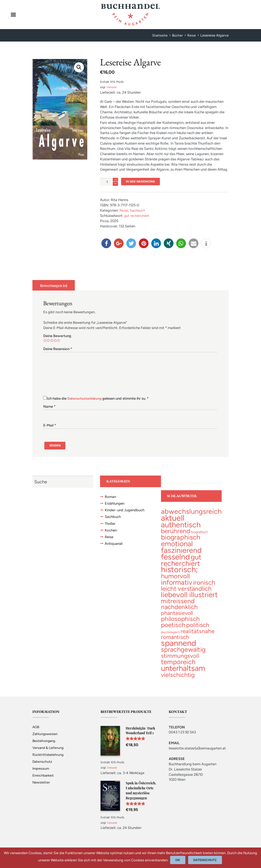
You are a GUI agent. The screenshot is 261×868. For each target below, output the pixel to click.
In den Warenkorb (142, 182)
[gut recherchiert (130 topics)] (181, 563)
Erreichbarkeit (43, 781)
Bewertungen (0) (55, 286)
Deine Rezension (58, 349)
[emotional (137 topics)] (177, 546)
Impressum (41, 775)
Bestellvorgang (45, 747)
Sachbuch (138, 211)
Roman (111, 499)
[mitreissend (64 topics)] (178, 605)
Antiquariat (114, 548)
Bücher (177, 35)
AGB (36, 733)
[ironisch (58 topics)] (204, 586)
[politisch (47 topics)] (198, 630)
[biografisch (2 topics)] (199, 534)
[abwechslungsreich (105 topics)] (191, 513)
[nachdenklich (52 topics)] (179, 611)
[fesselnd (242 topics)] (175, 559)
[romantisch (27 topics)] (175, 642)
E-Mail (50, 426)
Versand (112, 87)
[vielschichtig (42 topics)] (178, 680)
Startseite (159, 35)
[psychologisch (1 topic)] (170, 637)
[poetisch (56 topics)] (173, 630)
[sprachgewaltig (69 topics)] (183, 655)
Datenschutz (43, 768)
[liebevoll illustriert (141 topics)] (189, 599)
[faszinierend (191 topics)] (181, 552)
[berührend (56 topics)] (176, 533)
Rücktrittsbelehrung (48, 761)
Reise (192, 35)
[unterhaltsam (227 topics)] (183, 674)
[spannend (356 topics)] (179, 648)
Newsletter (41, 788)
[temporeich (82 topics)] (178, 668)
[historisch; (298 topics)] (179, 573)
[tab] (54, 286)
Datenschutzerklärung (85, 399)
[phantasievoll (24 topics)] (177, 618)
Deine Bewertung (57, 336)
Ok (179, 860)
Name (49, 407)
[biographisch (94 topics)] (181, 540)
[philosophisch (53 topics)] (180, 624)
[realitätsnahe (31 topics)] (198, 636)
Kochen (111, 533)
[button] (106, 244)
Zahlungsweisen (45, 740)
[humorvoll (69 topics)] (175, 580)
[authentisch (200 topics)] (181, 527)
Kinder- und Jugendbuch (126, 513)
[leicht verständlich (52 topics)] (186, 592)
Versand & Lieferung (48, 754)
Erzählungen (116, 506)
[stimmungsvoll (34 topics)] (180, 662)
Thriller (111, 527)
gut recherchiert (137, 216)
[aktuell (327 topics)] (173, 520)
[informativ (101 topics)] (177, 586)
